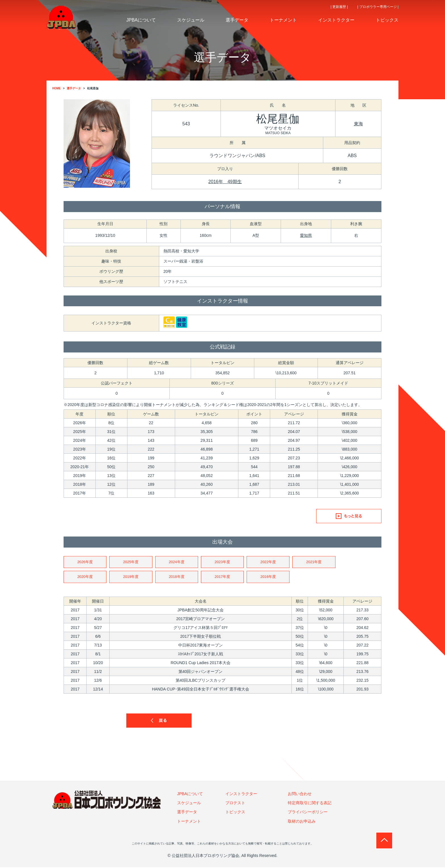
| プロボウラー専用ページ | (378, 7)
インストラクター (241, 795)
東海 (358, 124)
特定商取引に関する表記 (310, 804)
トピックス (235, 813)
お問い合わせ (300, 795)
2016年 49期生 (225, 182)
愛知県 (306, 235)
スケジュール (189, 804)
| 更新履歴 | (339, 7)
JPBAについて (190, 795)
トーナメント (189, 822)
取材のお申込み (302, 822)
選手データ (187, 813)
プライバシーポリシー (308, 813)
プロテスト (235, 804)
